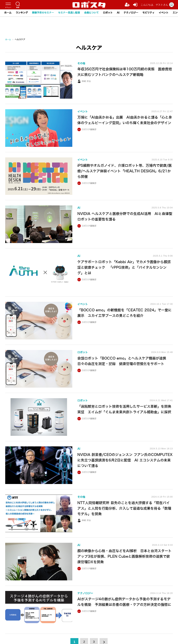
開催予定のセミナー (43, 13)
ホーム (8, 13)
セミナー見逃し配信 (69, 13)
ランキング (22, 13)
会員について (91, 13)
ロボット (108, 13)
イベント (164, 13)
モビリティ (148, 13)
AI (118, 13)
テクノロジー (131, 13)
